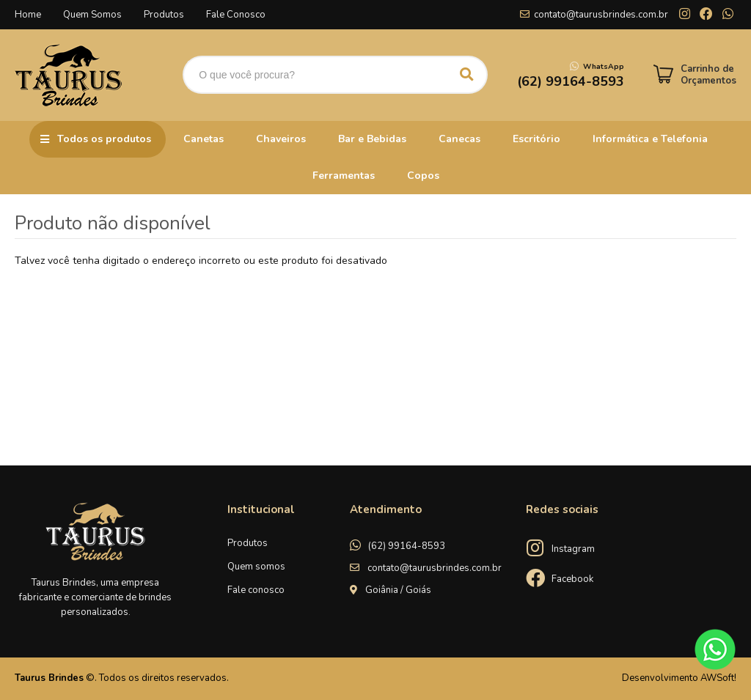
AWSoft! (718, 678)
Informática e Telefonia (650, 139)
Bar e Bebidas (372, 139)
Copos (423, 176)
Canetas (204, 139)
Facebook (572, 579)
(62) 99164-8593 (407, 546)
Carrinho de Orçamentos (708, 75)
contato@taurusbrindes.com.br (601, 15)
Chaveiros (281, 139)
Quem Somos (92, 15)
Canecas (459, 139)
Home (28, 15)
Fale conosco (256, 590)
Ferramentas (344, 176)
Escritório (536, 139)
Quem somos (256, 567)
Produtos (164, 15)
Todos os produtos (104, 139)
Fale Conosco (236, 15)
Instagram (573, 549)
